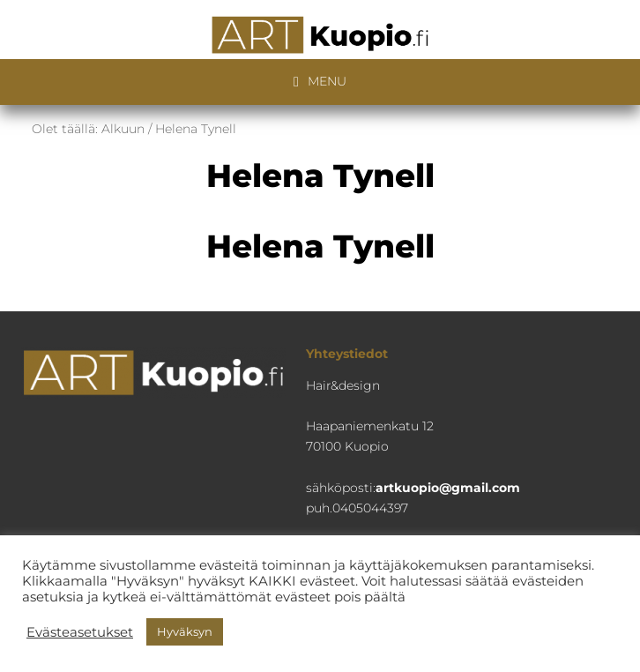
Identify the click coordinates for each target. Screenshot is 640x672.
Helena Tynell (320, 246)
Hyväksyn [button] (185, 631)
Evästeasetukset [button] (80, 632)
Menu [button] (327, 81)
